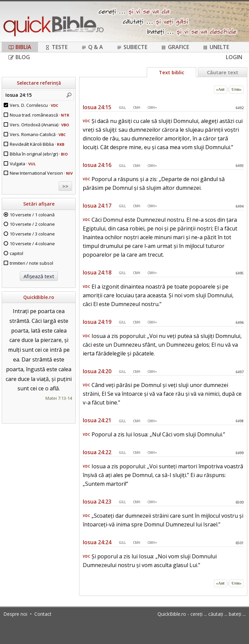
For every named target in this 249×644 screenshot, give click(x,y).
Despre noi (15, 614)
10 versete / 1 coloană (32, 215)
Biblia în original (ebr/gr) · (39, 154)
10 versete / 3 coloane (32, 234)
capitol (16, 253)
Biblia (20, 47)
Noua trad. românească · (40, 115)
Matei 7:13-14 (59, 398)
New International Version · (41, 173)
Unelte (216, 47)
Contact (43, 614)
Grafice (175, 47)
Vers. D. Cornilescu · (34, 105)
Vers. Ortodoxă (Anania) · (39, 125)
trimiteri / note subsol (31, 263)
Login (234, 57)
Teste (56, 47)
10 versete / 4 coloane (32, 244)
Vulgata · (23, 164)
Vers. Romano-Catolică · (38, 134)
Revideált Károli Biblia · (37, 144)
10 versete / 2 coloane (32, 224)
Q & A (92, 47)
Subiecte (132, 47)
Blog (19, 57)
